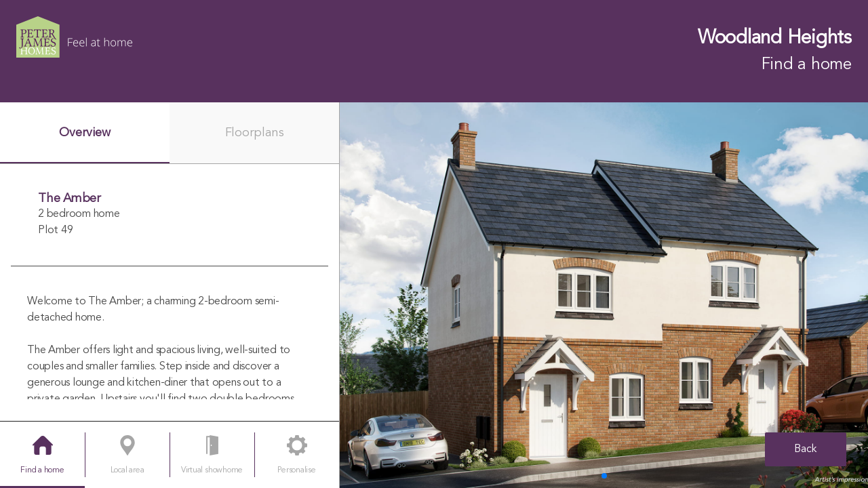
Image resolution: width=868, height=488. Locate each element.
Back (806, 449)
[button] (604, 476)
